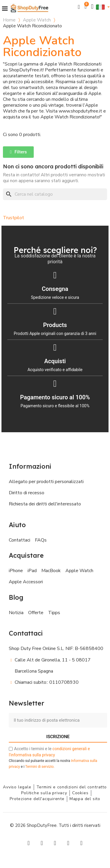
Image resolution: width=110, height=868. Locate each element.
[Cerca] (55, 194)
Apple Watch (37, 20)
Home (9, 20)
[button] (79, 7)
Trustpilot (13, 218)
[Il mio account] (92, 7)
